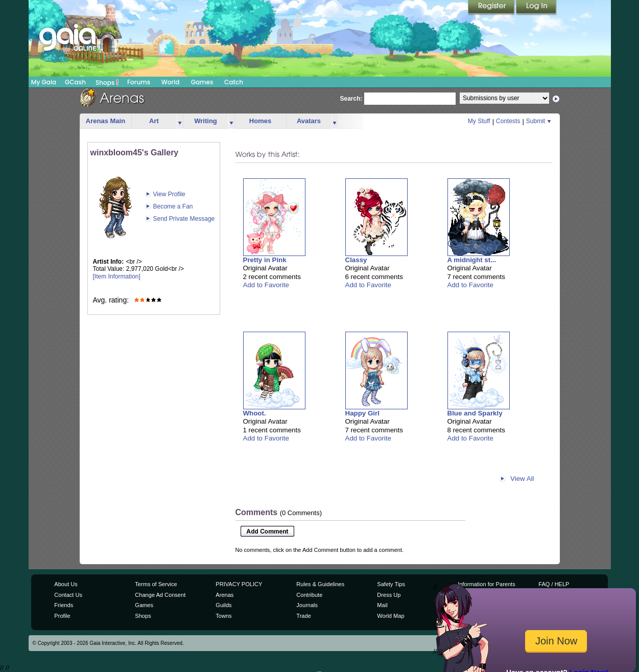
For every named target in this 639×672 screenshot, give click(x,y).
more (180, 121)
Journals (307, 605)
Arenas (224, 595)
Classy (356, 260)
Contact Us (68, 595)
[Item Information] (117, 276)
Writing (206, 121)
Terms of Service (156, 584)
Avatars (309, 121)
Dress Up (389, 595)
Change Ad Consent (160, 595)
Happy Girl (362, 413)
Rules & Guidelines (320, 584)
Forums (139, 82)
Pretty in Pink (265, 260)
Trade (303, 616)
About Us (66, 584)
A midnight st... (472, 260)
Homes (260, 121)
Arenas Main (105, 121)
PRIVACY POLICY (239, 584)
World (171, 82)
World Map (391, 616)
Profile (62, 616)
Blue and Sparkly (475, 413)
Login (536, 8)
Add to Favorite (266, 285)
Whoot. (255, 413)
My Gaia (44, 82)
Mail (382, 605)
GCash (75, 82)
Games (202, 82)
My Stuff (479, 121)
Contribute (309, 595)
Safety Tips (391, 584)
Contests (508, 121)
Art (154, 121)
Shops (107, 82)
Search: (351, 99)
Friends (64, 605)
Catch (234, 82)
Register (492, 8)
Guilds (223, 605)
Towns (223, 616)
